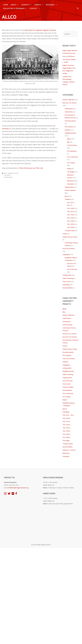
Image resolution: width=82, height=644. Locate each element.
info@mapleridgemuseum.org (18, 488)
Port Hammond (72, 157)
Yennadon (7, 175)
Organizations (69, 187)
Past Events (67, 281)
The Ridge (71, 172)
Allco (6, 173)
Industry (68, 130)
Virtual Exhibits (68, 288)
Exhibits (27, 5)
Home (6, 5)
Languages (66, 254)
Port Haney (71, 163)
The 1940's (71, 221)
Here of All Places (69, 56)
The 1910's (71, 211)
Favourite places (70, 121)
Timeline (68, 199)
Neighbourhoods (13, 173)
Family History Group (70, 237)
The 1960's (71, 227)
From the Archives (69, 249)
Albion (69, 139)
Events (40, 5)
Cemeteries (69, 112)
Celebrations (69, 109)
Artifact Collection (68, 100)
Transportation (70, 230)
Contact (35, 8)
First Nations (69, 127)
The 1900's (71, 208)
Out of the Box (72, 269)
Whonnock (70, 181)
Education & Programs (16, 8)
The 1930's (71, 218)
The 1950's (71, 224)
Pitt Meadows (8, 177)
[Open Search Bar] (78, 8)
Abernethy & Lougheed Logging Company (40, 30)
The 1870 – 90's (68, 415)
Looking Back (67, 275)
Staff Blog (66, 285)
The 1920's (71, 215)
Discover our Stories (70, 103)
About (16, 5)
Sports (67, 196)
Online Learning (68, 278)
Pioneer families (70, 190)
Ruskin (69, 169)
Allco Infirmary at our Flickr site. (31, 168)
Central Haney (72, 145)
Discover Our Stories (70, 337)
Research (52, 5)
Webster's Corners (69, 450)
